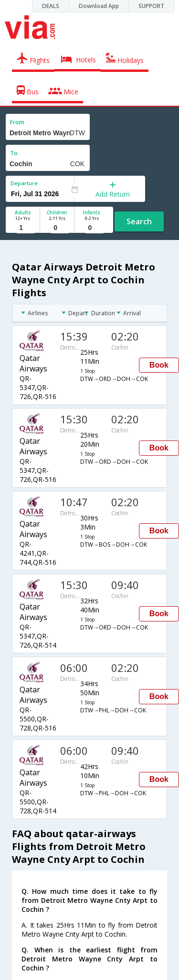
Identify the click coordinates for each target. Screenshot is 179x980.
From (17, 122)
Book (159, 365)
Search (139, 221)
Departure (24, 183)
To (14, 153)
